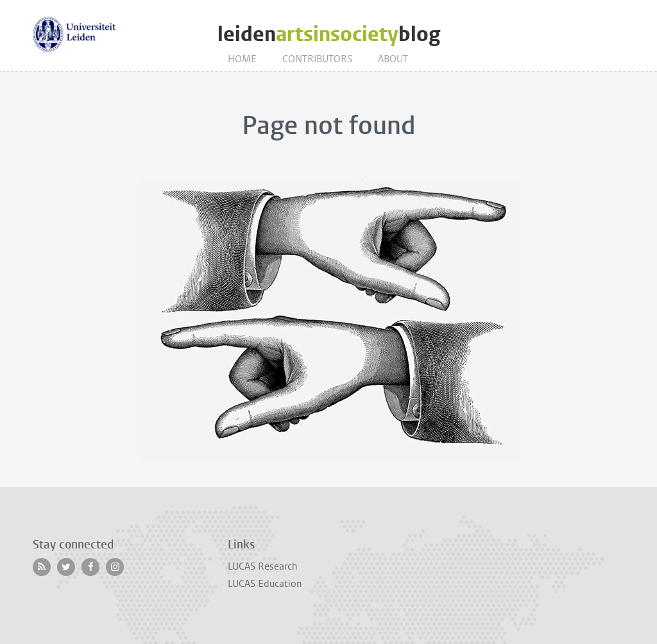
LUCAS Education (265, 584)
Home (242, 59)
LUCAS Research (262, 566)
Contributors (317, 59)
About (393, 59)
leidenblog (329, 34)
